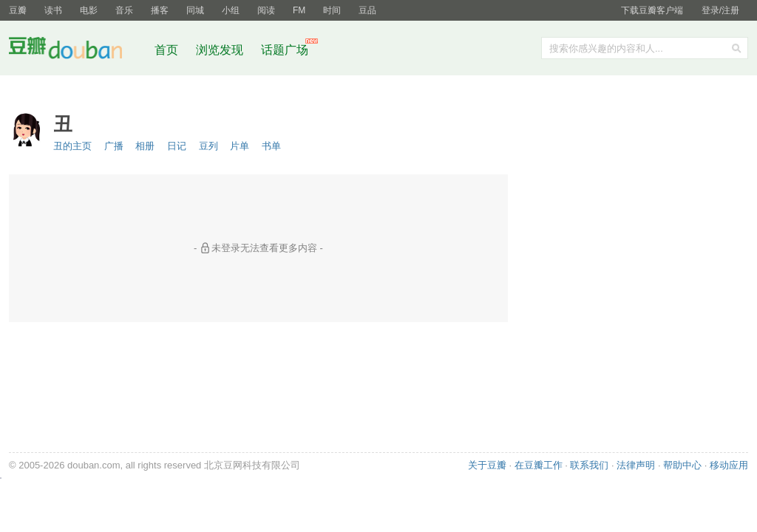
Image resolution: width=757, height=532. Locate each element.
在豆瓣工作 (539, 465)
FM (299, 10)
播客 (160, 10)
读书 (53, 10)
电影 (89, 10)
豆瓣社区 (77, 51)
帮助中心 (682, 465)
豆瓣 (18, 10)
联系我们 (589, 465)
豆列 (208, 146)
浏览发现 (221, 50)
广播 (114, 146)
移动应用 (729, 465)
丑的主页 (72, 146)
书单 (271, 146)
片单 (240, 146)
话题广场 (285, 50)
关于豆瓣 (487, 465)
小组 (231, 10)
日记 (177, 146)
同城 (195, 10)
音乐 (124, 10)
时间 (332, 10)
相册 (145, 146)
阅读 (266, 10)
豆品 (367, 10)
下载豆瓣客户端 (652, 10)
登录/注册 (720, 10)
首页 (166, 50)
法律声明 (636, 465)
